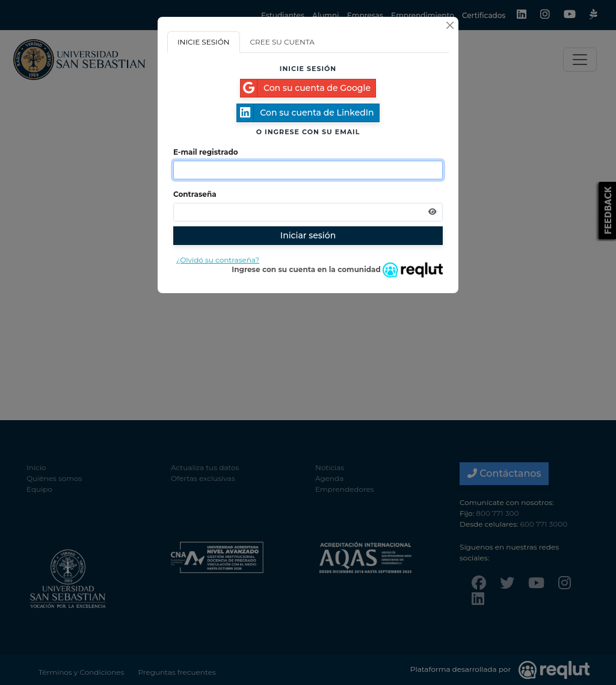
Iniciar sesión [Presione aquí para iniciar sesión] (308, 235)
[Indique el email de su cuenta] (308, 170)
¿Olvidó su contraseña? (218, 260)
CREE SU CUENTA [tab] (282, 42)
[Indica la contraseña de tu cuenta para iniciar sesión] (308, 212)
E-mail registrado (206, 152)
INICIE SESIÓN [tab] (204, 42)
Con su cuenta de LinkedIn (305, 113)
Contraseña (195, 194)
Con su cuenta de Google (306, 88)
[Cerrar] (450, 25)
